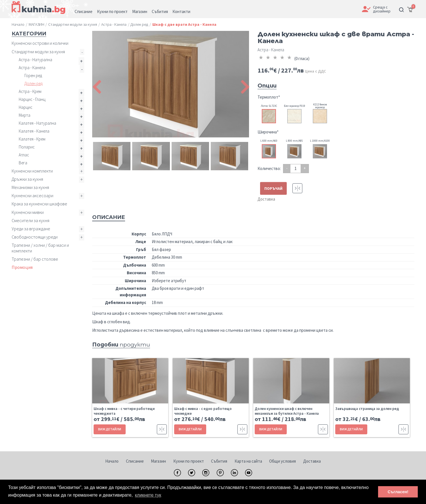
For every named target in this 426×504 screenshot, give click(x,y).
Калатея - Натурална (37, 123)
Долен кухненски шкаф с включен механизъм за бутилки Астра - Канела (287, 411)
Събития (219, 461)
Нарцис (26, 107)
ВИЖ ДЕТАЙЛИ (110, 429)
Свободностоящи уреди (35, 237)
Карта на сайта (248, 461)
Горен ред (33, 76)
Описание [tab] (109, 217)
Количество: (269, 168)
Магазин (158, 461)
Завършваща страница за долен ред (367, 409)
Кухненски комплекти (32, 171)
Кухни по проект (189, 461)
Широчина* (268, 132)
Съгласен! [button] (398, 492)
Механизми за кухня (30, 187)
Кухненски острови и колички (40, 43)
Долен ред (33, 83)
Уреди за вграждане (31, 229)
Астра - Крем (30, 91)
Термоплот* (269, 97)
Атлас (24, 155)
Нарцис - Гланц (32, 99)
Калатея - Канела (34, 131)
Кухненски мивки (28, 212)
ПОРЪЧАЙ (273, 188)
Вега (23, 163)
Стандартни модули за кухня (38, 52)
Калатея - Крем (32, 139)
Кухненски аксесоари (32, 195)
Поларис (27, 147)
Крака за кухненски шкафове (39, 204)
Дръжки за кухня (27, 179)
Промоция (22, 267)
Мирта (25, 115)
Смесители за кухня (30, 220)
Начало (112, 461)
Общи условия (282, 461)
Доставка (266, 199)
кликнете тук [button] (148, 495)
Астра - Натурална (35, 60)
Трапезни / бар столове (35, 259)
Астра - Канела (32, 68)
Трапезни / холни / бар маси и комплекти (40, 248)
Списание (135, 461)
